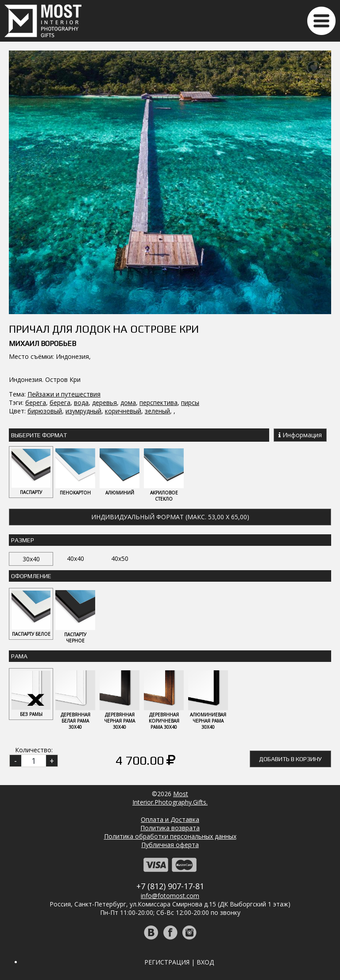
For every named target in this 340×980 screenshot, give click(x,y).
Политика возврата (170, 828)
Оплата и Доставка (170, 819)
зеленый (157, 411)
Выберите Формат (39, 435)
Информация (300, 435)
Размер (23, 540)
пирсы (190, 402)
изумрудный (83, 411)
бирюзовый (45, 411)
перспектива (158, 402)
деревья (104, 402)
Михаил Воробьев (42, 344)
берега (36, 402)
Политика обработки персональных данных (170, 836)
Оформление (31, 576)
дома (128, 402)
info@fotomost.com (170, 896)
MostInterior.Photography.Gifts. (170, 798)
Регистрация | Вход (179, 962)
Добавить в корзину (290, 759)
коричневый (123, 411)
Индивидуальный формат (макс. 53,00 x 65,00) (170, 517)
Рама (19, 656)
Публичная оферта (170, 845)
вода (81, 402)
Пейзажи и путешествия (64, 394)
